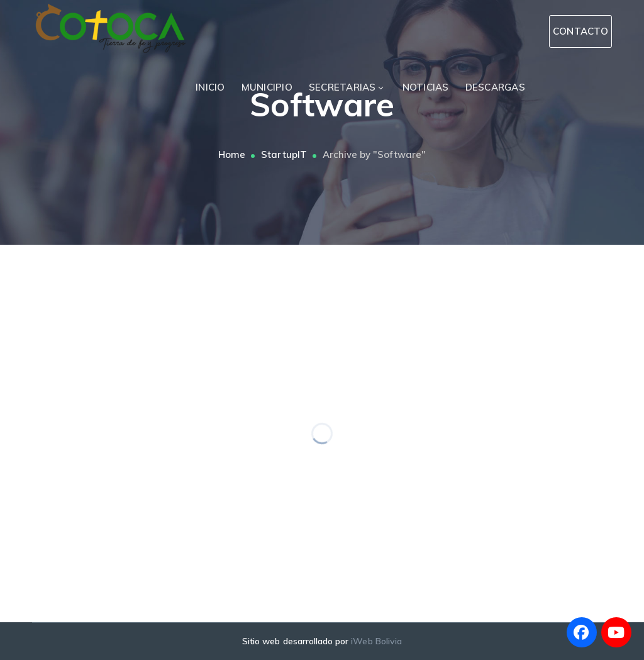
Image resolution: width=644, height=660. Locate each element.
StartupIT (284, 154)
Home (232, 154)
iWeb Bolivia (376, 641)
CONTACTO (580, 31)
